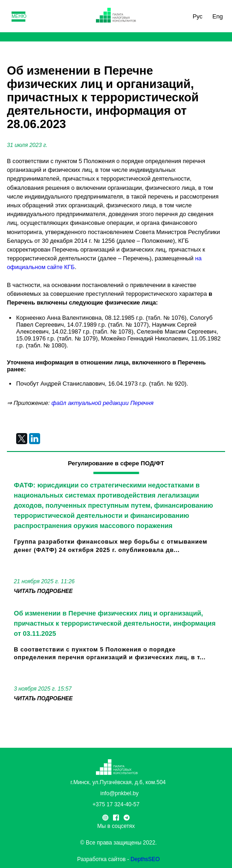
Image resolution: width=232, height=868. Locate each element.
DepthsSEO (145, 859)
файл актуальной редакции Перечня (102, 403)
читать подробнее (43, 591)
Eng (217, 16)
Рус (198, 16)
